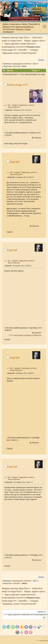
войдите (7, 27)
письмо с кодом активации (17, 30)
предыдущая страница (21, 64)
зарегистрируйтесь (24, 27)
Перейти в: (41, 612)
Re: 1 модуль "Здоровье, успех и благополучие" (21, 106)
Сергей (22, 50)
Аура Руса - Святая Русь (37, 10)
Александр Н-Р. (9, 50)
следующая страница (11, 66)
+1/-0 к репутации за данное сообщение (25, 335)
